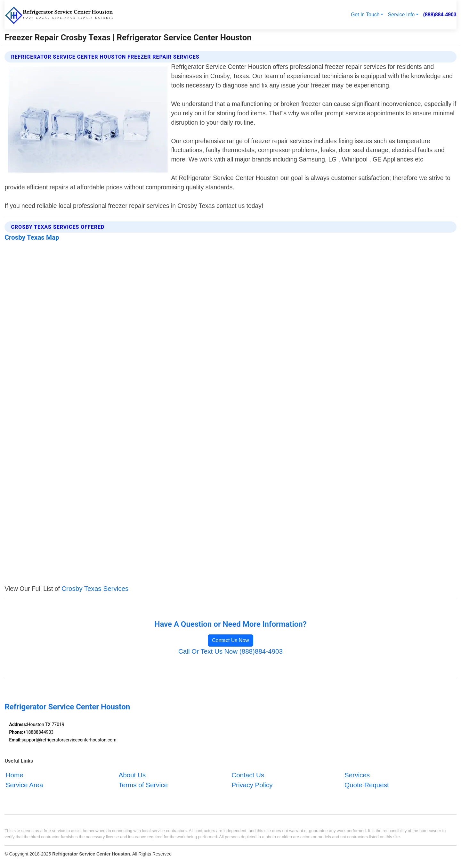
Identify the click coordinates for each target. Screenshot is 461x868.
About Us (132, 775)
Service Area (24, 785)
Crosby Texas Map (32, 237)
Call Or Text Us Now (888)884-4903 (230, 651)
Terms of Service (143, 785)
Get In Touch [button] (365, 15)
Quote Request (367, 785)
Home (15, 775)
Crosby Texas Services (95, 588)
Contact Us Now (230, 640)
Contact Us (248, 775)
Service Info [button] (401, 15)
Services (357, 775)
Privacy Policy (252, 785)
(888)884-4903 (440, 15)
